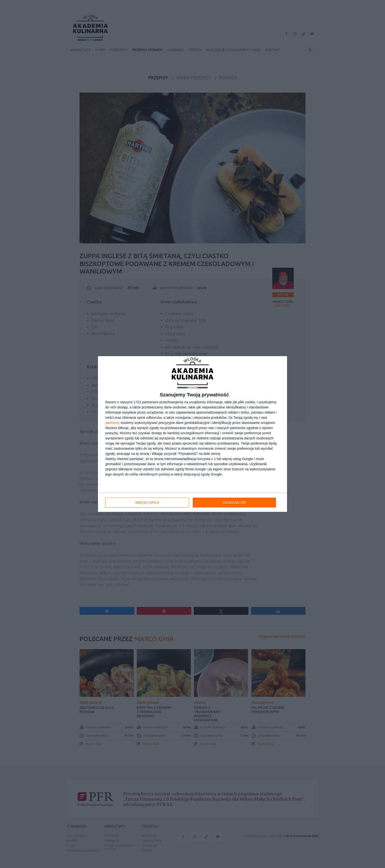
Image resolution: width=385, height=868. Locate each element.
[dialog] (192, 434)
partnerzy (112, 423)
